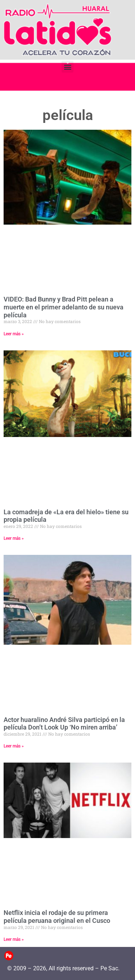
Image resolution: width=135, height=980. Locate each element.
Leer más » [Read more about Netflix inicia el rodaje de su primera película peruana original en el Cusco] (14, 939)
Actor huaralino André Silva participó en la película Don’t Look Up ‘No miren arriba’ (64, 724)
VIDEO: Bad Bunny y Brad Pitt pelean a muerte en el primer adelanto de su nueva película (64, 307)
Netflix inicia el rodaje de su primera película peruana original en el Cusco (57, 917)
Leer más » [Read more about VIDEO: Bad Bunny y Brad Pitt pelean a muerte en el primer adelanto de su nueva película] (14, 334)
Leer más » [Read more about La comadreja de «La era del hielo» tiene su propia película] (14, 538)
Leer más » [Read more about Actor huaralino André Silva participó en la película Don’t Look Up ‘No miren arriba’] (14, 746)
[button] (67, 67)
